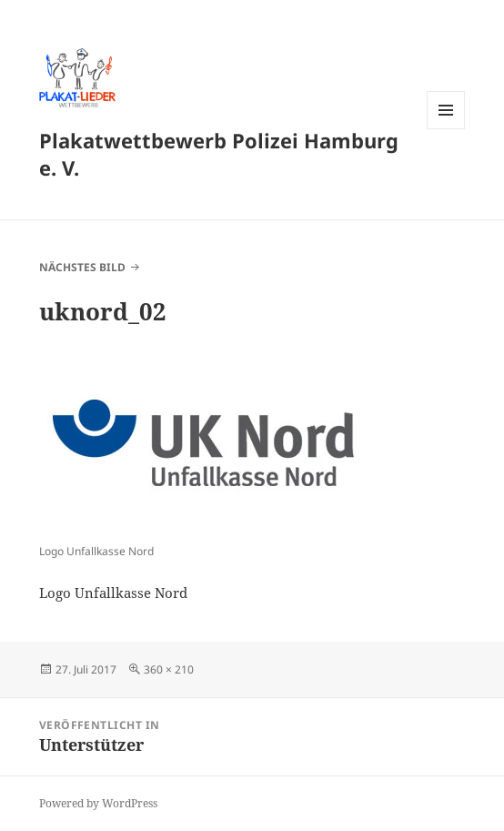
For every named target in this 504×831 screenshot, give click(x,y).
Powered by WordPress (98, 803)
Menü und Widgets (446, 129)
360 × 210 (169, 669)
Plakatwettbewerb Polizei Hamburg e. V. (219, 154)
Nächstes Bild (82, 267)
